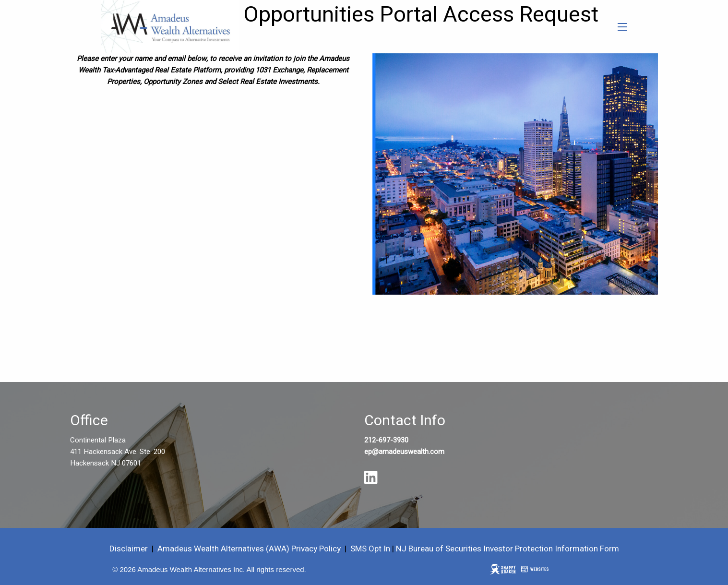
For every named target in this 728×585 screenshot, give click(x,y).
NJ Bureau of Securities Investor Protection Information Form (507, 549)
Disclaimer (129, 549)
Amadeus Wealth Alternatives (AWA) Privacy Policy (250, 549)
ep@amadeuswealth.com (404, 452)
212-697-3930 (386, 440)
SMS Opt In (370, 549)
